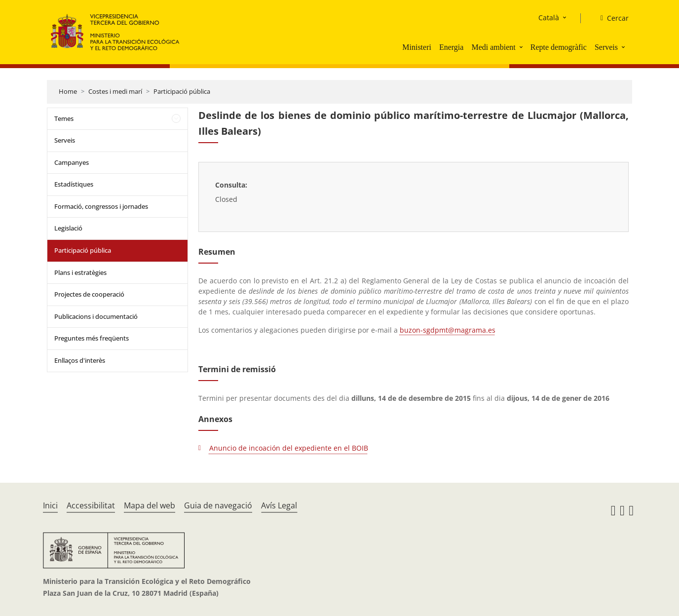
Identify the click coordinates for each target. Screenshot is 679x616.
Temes (64, 118)
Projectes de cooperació (89, 294)
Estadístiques (74, 184)
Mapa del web (150, 505)
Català (549, 18)
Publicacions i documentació (96, 316)
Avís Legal (279, 505)
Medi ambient (493, 47)
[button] (522, 47)
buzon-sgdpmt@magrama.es (448, 330)
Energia (451, 47)
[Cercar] (611, 18)
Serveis (606, 47)
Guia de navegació (218, 505)
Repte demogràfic (559, 47)
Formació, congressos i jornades (101, 206)
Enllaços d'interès (80, 360)
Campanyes (72, 162)
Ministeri (417, 47)
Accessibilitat (91, 505)
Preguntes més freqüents (92, 338)
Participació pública (182, 91)
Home (68, 91)
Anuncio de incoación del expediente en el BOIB (289, 448)
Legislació (68, 228)
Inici (50, 505)
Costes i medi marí (115, 91)
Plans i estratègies (80, 272)
